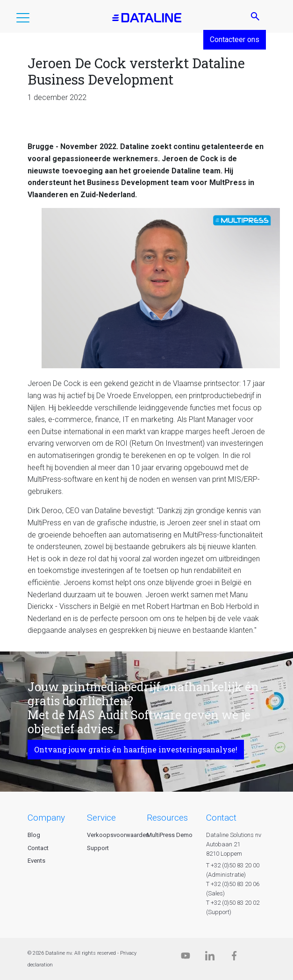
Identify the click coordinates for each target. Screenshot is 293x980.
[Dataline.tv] (186, 958)
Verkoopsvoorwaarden (118, 835)
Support (98, 848)
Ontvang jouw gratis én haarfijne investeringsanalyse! (136, 749)
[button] (23, 20)
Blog (34, 835)
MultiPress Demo (170, 835)
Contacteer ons (235, 39)
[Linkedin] (210, 958)
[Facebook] (234, 958)
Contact (38, 848)
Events (36, 861)
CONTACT (221, 818)
